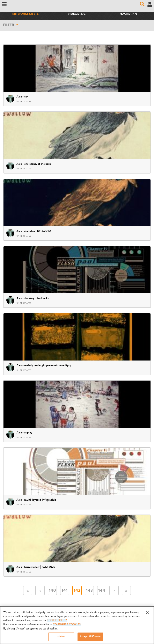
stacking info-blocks (36, 298)
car (26, 97)
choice (61, 638)
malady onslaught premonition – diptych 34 (51, 366)
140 (52, 591)
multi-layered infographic (40, 500)
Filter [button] (11, 25)
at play (28, 433)
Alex (19, 97)
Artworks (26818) (26, 14)
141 (65, 591)
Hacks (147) (128, 14)
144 (102, 591)
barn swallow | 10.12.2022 (40, 567)
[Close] (147, 614)
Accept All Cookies (90, 638)
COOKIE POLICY (57, 622)
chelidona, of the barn (38, 164)
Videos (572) (77, 14)
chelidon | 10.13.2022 (38, 231)
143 (89, 591)
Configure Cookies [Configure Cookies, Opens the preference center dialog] (67, 626)
